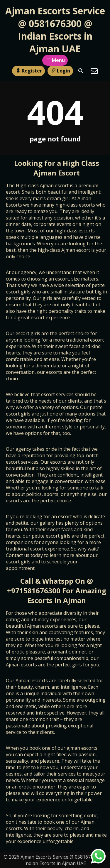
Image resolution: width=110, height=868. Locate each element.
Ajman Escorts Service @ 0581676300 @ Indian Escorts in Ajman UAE (55, 30)
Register (28, 71)
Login (60, 71)
